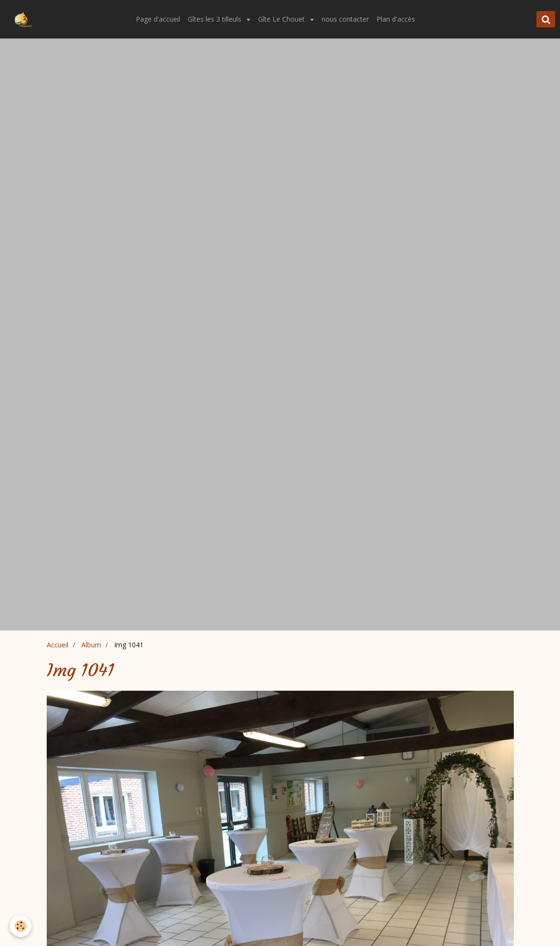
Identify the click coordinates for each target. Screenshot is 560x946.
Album (91, 645)
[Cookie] (20, 926)
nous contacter (345, 19)
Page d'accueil (158, 19)
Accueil (58, 645)
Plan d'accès (396, 19)
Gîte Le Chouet (282, 19)
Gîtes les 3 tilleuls (215, 19)
